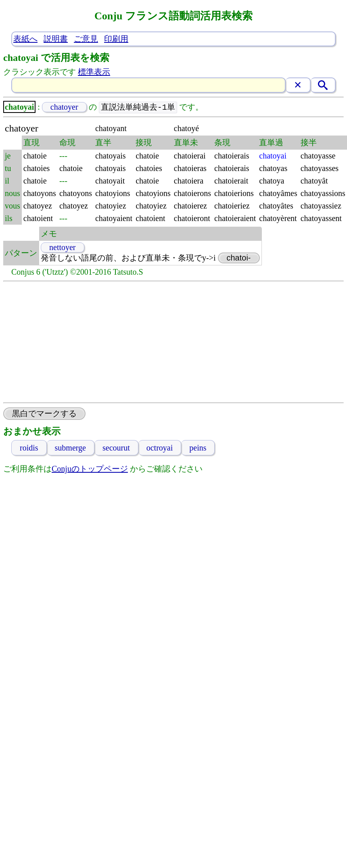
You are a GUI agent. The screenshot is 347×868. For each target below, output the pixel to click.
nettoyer (63, 248)
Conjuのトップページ (90, 469)
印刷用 (116, 39)
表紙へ (25, 39)
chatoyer (64, 107)
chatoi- (239, 258)
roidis (29, 448)
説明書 (56, 39)
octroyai (160, 448)
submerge (70, 448)
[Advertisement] (174, 342)
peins (198, 448)
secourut (116, 448)
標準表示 (94, 72)
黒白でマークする (44, 414)
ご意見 (86, 39)
